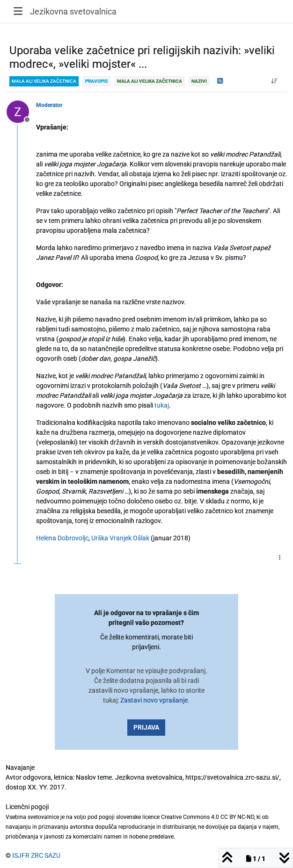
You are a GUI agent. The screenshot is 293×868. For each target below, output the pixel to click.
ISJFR (21, 855)
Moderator (49, 105)
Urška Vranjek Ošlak (120, 538)
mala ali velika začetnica (44, 81)
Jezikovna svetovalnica (73, 11)
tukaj (162, 405)
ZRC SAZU (46, 855)
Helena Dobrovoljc (62, 538)
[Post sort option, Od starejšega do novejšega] (275, 81)
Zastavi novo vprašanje (154, 700)
